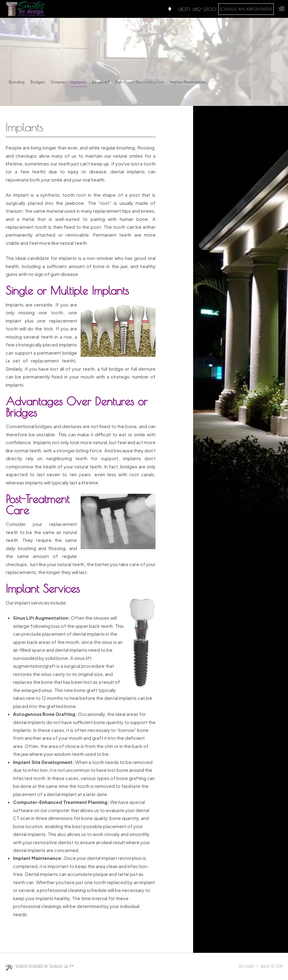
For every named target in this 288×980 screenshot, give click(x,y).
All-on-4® (101, 82)
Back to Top (272, 966)
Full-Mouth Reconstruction (140, 82)
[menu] (281, 9)
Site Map (246, 966)
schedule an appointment (246, 9)
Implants (78, 82)
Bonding (17, 82)
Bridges (38, 82)
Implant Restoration (188, 82)
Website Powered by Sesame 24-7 (40, 967)
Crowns (58, 82)
